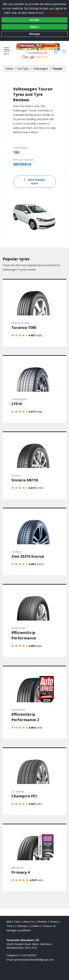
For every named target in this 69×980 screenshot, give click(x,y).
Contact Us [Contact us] (49, 926)
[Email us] (34, 960)
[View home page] (40, 48)
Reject (34, 27)
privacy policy (54, 13)
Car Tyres (23, 69)
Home (9, 69)
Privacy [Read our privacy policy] (54, 922)
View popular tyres (34, 181)
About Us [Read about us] (29, 922)
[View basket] (56, 51)
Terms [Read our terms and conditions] (10, 926)
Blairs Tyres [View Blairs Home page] (13, 922)
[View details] (34, 313)
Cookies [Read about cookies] (35, 926)
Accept (35, 20)
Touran (57, 69)
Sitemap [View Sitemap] (22, 926)
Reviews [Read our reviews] (42, 922)
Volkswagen (41, 69)
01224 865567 (29, 955)
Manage (35, 34)
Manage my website (19, 930)
